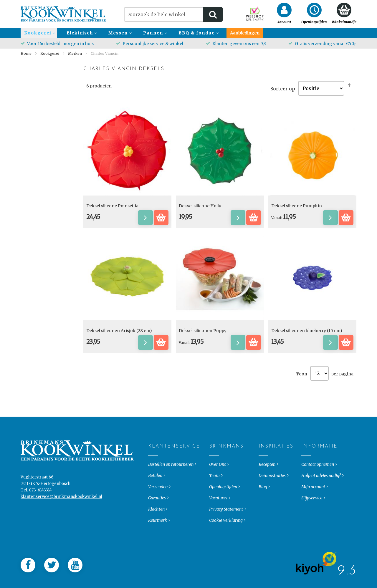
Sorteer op (283, 88)
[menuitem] (39, 33)
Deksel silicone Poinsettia (112, 206)
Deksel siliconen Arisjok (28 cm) (119, 331)
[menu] (188, 33)
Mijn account (313, 513)
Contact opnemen (318, 490)
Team (214, 501)
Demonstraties (272, 501)
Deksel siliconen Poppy (203, 331)
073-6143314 (40, 516)
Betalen (155, 501)
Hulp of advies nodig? (321, 501)
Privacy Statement (226, 535)
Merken (75, 53)
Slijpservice (312, 524)
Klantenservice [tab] (153, 472)
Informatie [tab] (306, 472)
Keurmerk (158, 546)
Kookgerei (50, 53)
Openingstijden (223, 513)
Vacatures (218, 524)
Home (27, 53)
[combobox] (173, 14)
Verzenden (158, 513)
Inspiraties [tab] (263, 472)
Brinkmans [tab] (214, 472)
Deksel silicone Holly (200, 206)
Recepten (267, 490)
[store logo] (63, 14)
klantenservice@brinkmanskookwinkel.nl (61, 522)
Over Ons (218, 490)
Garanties (157, 524)
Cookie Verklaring (226, 546)
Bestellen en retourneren (171, 490)
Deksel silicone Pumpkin (297, 206)
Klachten (156, 535)
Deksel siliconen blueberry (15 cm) (307, 331)
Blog (263, 513)
